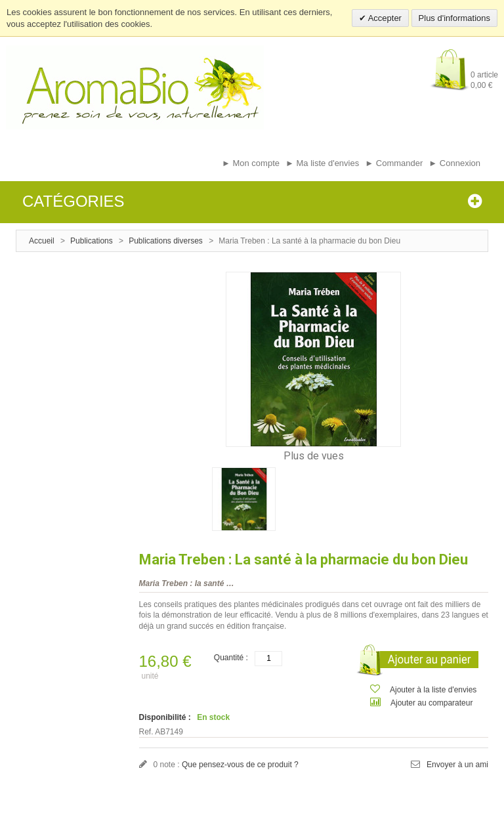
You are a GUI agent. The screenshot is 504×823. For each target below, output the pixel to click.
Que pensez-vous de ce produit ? (240, 765)
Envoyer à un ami (458, 765)
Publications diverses (166, 241)
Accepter (384, 18)
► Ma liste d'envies (322, 163)
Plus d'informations (454, 18)
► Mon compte (251, 163)
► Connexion (454, 163)
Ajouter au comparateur (431, 703)
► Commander (394, 163)
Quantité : (231, 658)
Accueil (42, 241)
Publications (92, 241)
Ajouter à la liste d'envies (433, 690)
